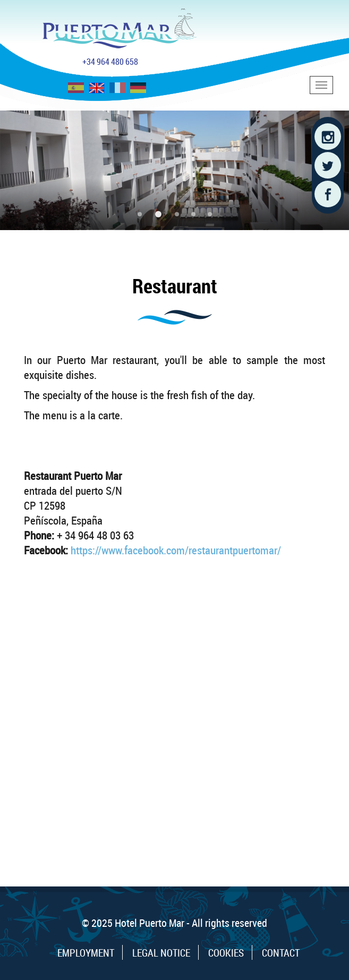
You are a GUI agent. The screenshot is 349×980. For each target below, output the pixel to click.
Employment (86, 953)
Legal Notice (161, 953)
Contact (281, 953)
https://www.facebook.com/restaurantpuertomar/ (176, 550)
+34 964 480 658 (110, 62)
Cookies (226, 953)
